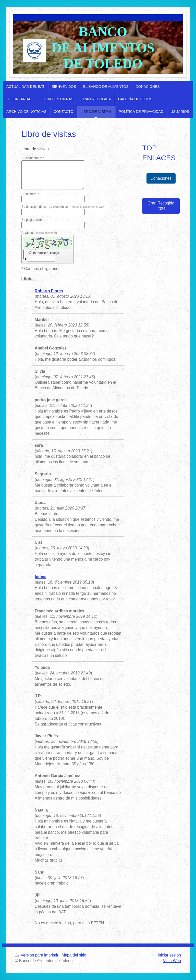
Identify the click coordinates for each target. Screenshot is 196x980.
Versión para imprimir (37, 955)
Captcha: (39, 233)
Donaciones (161, 178)
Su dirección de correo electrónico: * (63, 207)
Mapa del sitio (74, 955)
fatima (41, 577)
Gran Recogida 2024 (161, 206)
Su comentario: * (33, 158)
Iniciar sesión (169, 955)
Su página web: (32, 220)
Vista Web (172, 961)
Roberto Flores (49, 291)
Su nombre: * (30, 194)
